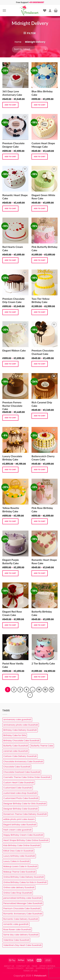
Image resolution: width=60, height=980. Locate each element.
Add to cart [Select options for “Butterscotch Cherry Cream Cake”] (40, 470)
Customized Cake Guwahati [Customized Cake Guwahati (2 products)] (18, 788)
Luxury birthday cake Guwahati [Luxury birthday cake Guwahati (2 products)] (19, 856)
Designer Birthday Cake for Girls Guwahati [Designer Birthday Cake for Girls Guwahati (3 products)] (25, 804)
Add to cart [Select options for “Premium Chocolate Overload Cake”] (40, 364)
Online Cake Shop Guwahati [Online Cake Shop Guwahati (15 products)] (18, 893)
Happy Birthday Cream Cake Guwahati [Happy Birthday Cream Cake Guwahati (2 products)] (23, 835)
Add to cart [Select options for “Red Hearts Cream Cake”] (10, 260)
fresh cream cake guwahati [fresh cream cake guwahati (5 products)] (17, 830)
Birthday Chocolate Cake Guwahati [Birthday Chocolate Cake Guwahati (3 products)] (21, 740)
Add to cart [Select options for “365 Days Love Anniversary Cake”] (10, 105)
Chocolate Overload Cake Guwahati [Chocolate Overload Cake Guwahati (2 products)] (22, 772)
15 (45, 690)
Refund (30, 968)
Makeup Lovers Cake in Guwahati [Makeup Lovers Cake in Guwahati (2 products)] (20, 866)
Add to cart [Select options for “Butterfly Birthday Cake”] (40, 625)
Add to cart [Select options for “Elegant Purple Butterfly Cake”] (10, 573)
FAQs (35, 966)
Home (18, 42)
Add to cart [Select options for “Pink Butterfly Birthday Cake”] (40, 260)
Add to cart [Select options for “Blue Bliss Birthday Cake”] (40, 105)
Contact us (23, 966)
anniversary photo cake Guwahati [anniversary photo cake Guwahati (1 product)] (21, 725)
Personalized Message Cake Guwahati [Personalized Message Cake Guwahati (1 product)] (23, 903)
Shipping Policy (44, 968)
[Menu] (4, 10)
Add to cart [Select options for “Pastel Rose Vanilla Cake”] (10, 677)
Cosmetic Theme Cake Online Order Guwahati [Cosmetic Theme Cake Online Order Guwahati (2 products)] (27, 777)
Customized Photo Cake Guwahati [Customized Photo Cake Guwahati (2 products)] (21, 798)
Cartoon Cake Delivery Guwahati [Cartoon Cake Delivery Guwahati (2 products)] (20, 756)
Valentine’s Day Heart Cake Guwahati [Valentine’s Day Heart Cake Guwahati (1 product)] (22, 945)
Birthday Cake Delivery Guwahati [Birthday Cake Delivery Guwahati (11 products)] (20, 730)
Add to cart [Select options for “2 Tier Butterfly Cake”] (40, 677)
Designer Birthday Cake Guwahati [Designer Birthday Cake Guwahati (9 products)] (21, 809)
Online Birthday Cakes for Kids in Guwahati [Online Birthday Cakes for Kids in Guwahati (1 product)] (25, 882)
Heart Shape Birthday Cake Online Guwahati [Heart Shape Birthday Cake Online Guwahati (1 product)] (26, 840)
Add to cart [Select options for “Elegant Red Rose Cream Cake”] (10, 625)
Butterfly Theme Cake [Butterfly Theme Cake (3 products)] (42, 746)
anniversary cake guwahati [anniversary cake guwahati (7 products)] (17, 719)
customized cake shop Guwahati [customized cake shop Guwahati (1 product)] (20, 793)
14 (39, 690)
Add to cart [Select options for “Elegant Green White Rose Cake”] (40, 208)
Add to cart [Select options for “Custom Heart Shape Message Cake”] (40, 157)
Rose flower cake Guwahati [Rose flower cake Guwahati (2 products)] (17, 929)
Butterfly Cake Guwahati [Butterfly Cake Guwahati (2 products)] (16, 746)
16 (51, 690)
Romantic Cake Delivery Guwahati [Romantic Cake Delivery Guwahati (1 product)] (21, 919)
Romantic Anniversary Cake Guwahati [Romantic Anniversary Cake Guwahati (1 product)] (23, 914)
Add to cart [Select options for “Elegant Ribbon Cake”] (10, 364)
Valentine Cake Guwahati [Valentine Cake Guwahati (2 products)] (16, 940)
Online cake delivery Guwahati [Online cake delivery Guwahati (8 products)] (19, 887)
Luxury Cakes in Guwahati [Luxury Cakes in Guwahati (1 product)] (16, 861)
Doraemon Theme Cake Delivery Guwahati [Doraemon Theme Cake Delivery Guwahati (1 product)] (25, 814)
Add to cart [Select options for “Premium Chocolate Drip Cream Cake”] (10, 312)
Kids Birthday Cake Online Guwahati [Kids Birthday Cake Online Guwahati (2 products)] (22, 845)
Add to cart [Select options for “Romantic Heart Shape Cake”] (10, 208)
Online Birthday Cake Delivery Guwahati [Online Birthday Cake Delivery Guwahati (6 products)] (24, 877)
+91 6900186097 (36, 2)
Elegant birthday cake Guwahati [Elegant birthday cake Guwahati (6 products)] (20, 825)
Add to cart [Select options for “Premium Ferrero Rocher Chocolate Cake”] (10, 418)
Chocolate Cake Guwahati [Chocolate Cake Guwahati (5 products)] (17, 767)
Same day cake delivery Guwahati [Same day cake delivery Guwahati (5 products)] (21, 935)
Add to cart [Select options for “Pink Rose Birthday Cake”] (40, 521)
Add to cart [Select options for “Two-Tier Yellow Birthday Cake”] (40, 312)
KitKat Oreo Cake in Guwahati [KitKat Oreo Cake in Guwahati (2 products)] (18, 851)
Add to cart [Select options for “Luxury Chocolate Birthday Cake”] (10, 470)
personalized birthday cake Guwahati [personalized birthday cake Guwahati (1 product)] (22, 898)
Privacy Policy (15, 968)
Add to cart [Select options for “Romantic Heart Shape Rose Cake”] (40, 573)
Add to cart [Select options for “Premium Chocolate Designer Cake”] (10, 157)
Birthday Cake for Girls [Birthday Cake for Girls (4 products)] (15, 735)
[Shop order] (30, 49)
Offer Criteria (47, 966)
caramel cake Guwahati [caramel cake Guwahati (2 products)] (16, 751)
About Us (9, 966)
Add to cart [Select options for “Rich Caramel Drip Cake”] (40, 416)
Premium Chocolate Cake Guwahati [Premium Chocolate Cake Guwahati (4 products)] (22, 908)
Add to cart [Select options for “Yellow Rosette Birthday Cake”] (10, 521)
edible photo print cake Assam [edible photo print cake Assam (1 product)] (19, 819)
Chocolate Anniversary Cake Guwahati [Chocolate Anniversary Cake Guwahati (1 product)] (23, 762)
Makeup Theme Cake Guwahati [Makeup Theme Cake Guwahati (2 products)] (19, 872)
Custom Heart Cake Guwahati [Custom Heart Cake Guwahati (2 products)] (19, 783)
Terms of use (30, 971)
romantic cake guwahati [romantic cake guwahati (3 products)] (16, 924)
